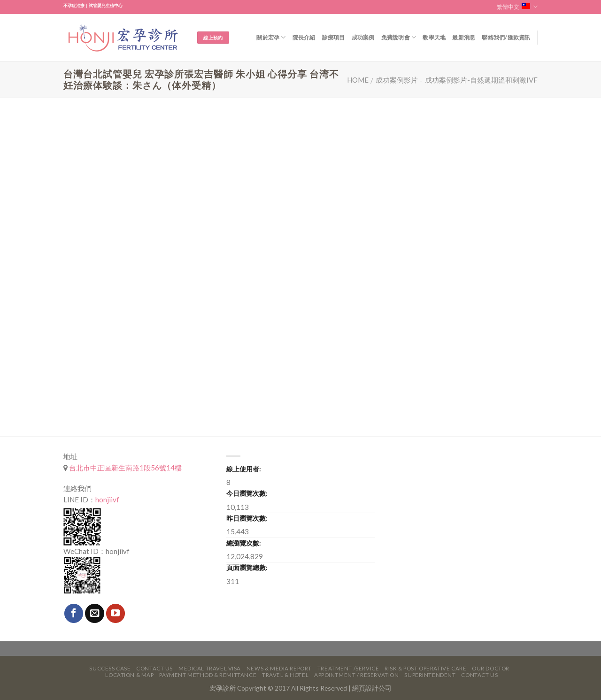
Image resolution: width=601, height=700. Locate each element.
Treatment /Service (348, 668)
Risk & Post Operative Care (425, 668)
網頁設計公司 (372, 688)
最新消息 (464, 37)
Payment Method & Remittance (208, 675)
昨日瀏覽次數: (247, 518)
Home (358, 80)
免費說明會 (399, 37)
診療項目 (334, 37)
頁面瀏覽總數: (247, 567)
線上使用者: (244, 469)
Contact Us (154, 668)
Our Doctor (491, 668)
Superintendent (430, 675)
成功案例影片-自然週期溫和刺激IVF (481, 80)
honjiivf (107, 500)
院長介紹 (304, 37)
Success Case (110, 668)
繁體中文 (517, 7)
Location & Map (129, 675)
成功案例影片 (397, 80)
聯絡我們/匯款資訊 (506, 37)
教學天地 (434, 37)
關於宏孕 (271, 37)
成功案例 (363, 37)
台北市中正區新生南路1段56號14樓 (125, 468)
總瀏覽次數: (244, 543)
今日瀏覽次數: (247, 493)
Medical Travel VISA (210, 668)
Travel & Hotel (285, 675)
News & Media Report (279, 668)
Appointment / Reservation (357, 675)
